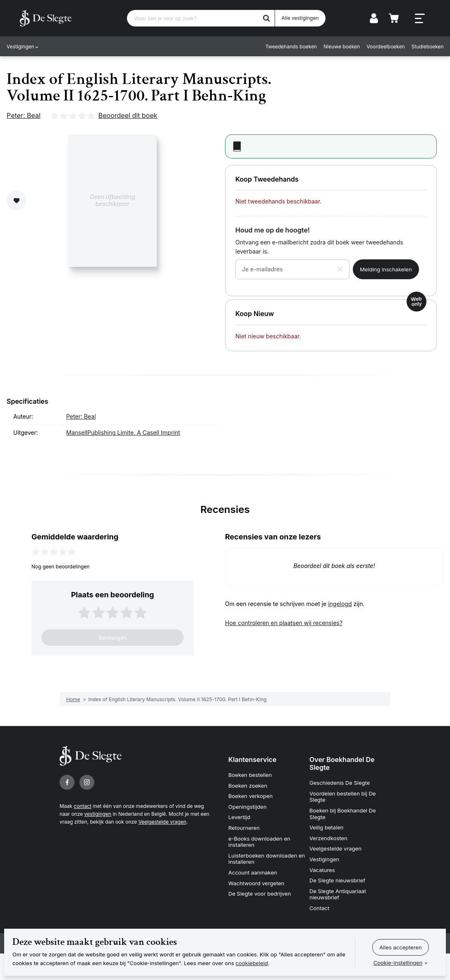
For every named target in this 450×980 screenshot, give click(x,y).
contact (83, 806)
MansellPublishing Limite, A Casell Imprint (123, 432)
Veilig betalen (327, 827)
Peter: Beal (24, 115)
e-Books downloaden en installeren (259, 842)
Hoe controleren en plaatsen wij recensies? (284, 623)
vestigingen (98, 814)
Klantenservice (252, 760)
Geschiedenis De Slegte (340, 783)
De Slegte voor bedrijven (260, 894)
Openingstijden (248, 807)
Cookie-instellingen (398, 963)
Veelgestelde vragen (162, 822)
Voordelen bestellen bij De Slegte (342, 797)
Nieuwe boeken (342, 47)
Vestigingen (20, 47)
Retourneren (244, 828)
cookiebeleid (252, 963)
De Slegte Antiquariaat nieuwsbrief (338, 894)
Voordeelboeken (386, 47)
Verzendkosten (328, 838)
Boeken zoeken (248, 786)
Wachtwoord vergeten (256, 883)
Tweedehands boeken (291, 47)
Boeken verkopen (250, 796)
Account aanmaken (253, 872)
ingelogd (340, 604)
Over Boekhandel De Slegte (342, 763)
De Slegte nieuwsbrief (337, 880)
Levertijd (239, 817)
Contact (319, 908)
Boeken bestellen (250, 775)
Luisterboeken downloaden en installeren (267, 859)
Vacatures (322, 870)
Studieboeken (427, 47)
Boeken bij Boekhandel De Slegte (343, 814)
